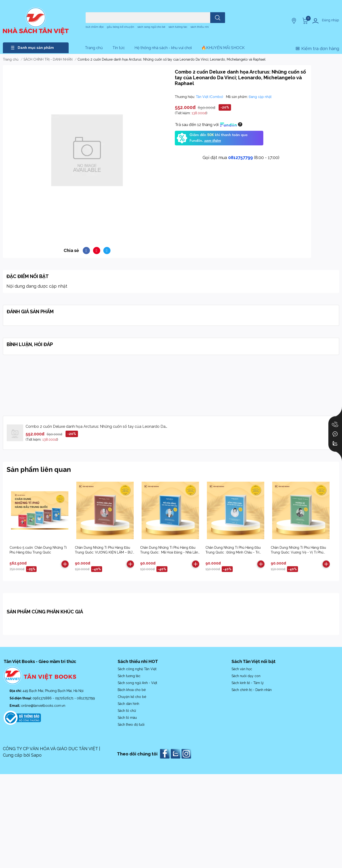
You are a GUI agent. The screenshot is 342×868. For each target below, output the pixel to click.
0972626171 (65, 698)
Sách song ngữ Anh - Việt (137, 683)
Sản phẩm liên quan (39, 470)
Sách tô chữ (127, 711)
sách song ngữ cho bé (151, 27)
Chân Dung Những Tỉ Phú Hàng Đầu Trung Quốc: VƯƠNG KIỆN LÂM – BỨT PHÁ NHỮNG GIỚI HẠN (105, 552)
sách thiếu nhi (200, 27)
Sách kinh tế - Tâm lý (248, 683)
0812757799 (240, 157)
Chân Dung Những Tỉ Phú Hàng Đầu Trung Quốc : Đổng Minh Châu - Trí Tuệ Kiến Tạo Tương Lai (233, 552)
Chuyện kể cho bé (132, 697)
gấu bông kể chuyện (121, 27)
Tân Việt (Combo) (210, 97)
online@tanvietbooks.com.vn (43, 706)
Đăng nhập (331, 20)
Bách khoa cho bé (132, 690)
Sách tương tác (129, 676)
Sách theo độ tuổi (131, 725)
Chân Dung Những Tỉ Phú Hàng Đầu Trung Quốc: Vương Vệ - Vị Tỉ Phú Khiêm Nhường (298, 552)
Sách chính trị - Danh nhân (252, 690)
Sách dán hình (128, 704)
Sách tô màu (127, 718)
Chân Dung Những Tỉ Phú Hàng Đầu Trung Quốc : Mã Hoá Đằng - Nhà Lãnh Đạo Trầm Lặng (170, 552)
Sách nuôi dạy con (246, 676)
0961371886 (43, 698)
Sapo (36, 755)
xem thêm (212, 141)
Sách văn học (242, 669)
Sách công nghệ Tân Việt (137, 669)
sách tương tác (178, 27)
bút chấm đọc (95, 27)
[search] (218, 18)
